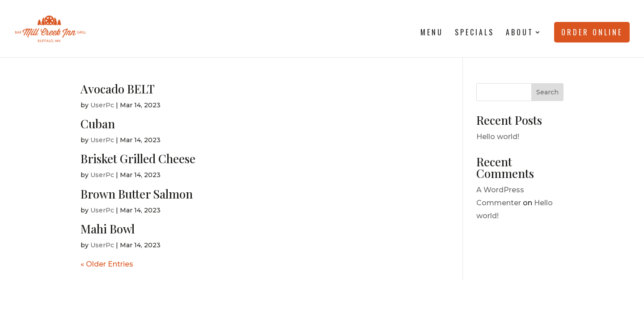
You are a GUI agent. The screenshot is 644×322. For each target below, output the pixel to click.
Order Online (592, 32)
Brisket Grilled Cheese (138, 159)
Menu (432, 33)
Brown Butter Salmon (137, 194)
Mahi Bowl (108, 229)
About (520, 33)
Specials (475, 33)
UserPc (102, 105)
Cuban (98, 124)
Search (547, 92)
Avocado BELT (118, 89)
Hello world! (498, 137)
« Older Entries (107, 264)
